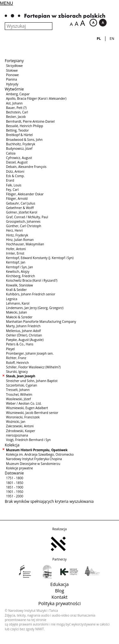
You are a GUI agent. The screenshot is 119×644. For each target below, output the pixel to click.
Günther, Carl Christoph (24, 226)
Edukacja (59, 584)
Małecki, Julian (17, 312)
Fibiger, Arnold (17, 199)
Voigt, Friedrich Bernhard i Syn (28, 440)
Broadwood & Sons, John (24, 140)
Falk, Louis (14, 185)
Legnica (12, 299)
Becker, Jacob (16, 117)
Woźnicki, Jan (16, 422)
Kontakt (60, 597)
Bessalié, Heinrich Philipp (25, 126)
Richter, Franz (16, 358)
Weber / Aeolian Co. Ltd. (24, 403)
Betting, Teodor (17, 130)
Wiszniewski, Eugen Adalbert (27, 408)
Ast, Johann (14, 103)
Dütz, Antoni (15, 171)
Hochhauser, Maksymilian (25, 244)
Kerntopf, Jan (16, 262)
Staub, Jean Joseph (21, 376)
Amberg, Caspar (18, 94)
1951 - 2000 (15, 496)
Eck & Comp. (15, 176)
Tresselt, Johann (18, 390)
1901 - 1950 (15, 492)
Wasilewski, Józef (18, 399)
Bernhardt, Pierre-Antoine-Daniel (30, 121)
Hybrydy (12, 84)
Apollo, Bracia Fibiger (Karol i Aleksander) (36, 98)
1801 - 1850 (15, 483)
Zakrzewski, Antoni (20, 426)
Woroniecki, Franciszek (23, 417)
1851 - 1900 (15, 487)
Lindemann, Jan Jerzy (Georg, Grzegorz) (35, 308)
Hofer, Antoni (16, 249)
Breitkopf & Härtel (19, 135)
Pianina (11, 79)
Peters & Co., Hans (20, 344)
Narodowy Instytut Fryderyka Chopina (34, 459)
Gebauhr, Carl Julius (21, 203)
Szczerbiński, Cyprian (22, 385)
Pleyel (10, 349)
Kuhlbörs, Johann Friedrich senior (31, 294)
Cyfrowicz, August (19, 158)
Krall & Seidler (16, 290)
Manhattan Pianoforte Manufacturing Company (41, 322)
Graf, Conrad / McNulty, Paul (27, 217)
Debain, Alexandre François (26, 167)
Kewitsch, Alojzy (18, 271)
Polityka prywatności (60, 603)
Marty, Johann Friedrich (23, 326)
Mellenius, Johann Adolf (23, 331)
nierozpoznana (17, 435)
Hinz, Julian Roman (20, 240)
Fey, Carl (12, 190)
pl (99, 38)
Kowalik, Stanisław (20, 285)
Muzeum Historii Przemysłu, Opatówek (37, 450)
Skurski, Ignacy (17, 372)
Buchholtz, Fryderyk (21, 144)
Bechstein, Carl (17, 112)
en (112, 38)
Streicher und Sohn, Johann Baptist (32, 381)
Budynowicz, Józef (19, 148)
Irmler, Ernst (15, 253)
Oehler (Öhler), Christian (24, 335)
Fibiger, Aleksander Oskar (25, 194)
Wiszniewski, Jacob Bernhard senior (32, 413)
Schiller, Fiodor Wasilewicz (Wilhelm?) (33, 367)
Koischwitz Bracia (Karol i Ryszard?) (32, 280)
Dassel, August (17, 162)
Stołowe (12, 70)
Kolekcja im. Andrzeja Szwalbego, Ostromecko (40, 454)
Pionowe (12, 75)
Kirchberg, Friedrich (20, 276)
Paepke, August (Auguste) (25, 340)
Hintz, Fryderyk (17, 235)
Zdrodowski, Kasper (21, 431)
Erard (10, 180)
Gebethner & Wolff (20, 208)
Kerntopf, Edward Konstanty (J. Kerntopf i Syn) (40, 258)
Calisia (11, 153)
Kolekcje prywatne (20, 468)
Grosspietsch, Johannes (23, 221)
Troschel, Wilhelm (19, 394)
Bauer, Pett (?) (16, 108)
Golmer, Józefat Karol (22, 212)
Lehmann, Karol (18, 303)
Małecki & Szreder (19, 317)
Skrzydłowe (14, 66)
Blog (60, 591)
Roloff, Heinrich (17, 363)
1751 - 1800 (15, 478)
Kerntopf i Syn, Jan (20, 267)
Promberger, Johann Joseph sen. (30, 353)
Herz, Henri (14, 230)
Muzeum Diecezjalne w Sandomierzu (33, 464)
